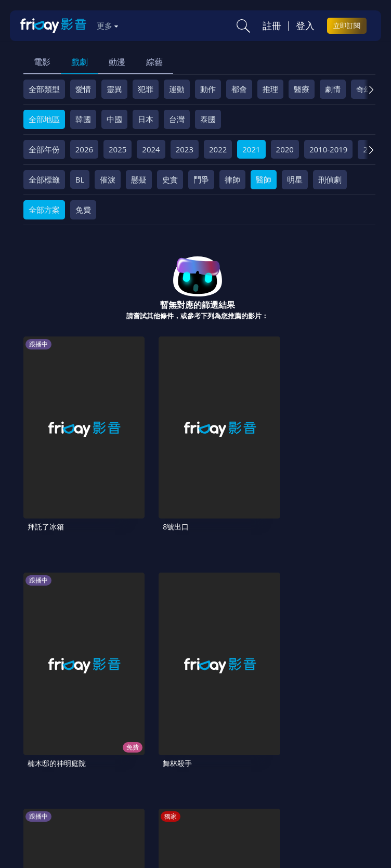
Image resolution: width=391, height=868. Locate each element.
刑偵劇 (330, 179)
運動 (177, 89)
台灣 (177, 119)
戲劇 (80, 62)
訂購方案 (216, 789)
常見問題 (168, 771)
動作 (208, 89)
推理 (270, 89)
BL (80, 179)
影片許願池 (89, 789)
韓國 (83, 119)
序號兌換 (85, 771)
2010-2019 (328, 149)
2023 (185, 149)
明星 (295, 179)
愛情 (83, 89)
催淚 (108, 179)
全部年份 (44, 149)
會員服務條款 (217, 771)
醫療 (302, 89)
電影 (42, 62)
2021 (251, 149)
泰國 (208, 119)
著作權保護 (312, 771)
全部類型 (44, 89)
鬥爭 (201, 179)
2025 (118, 149)
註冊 (272, 25)
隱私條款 (267, 771)
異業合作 (43, 789)
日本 (146, 119)
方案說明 (126, 771)
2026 (84, 149)
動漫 (117, 62)
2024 (151, 149)
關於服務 (43, 771)
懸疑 (139, 179)
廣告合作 (134, 789)
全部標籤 (44, 179)
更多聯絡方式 (308, 835)
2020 (285, 149)
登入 (305, 25)
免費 (83, 210)
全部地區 (44, 119)
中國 (114, 119)
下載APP (175, 789)
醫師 (264, 179)
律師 (232, 179)
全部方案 (44, 210)
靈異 (114, 89)
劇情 (333, 89)
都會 (239, 89)
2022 (218, 149)
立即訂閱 (347, 25)
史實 (170, 179)
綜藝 (154, 62)
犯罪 (146, 89)
